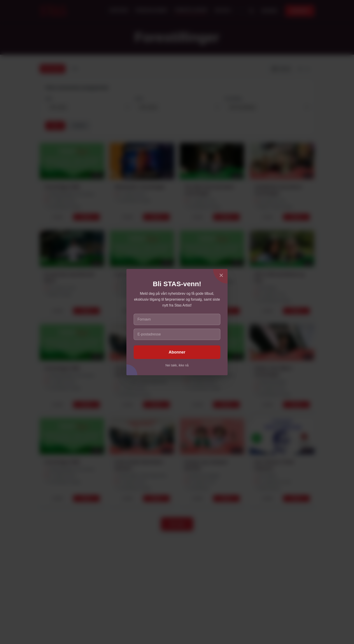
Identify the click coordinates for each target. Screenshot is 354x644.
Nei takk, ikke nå (177, 365)
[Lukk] (221, 275)
